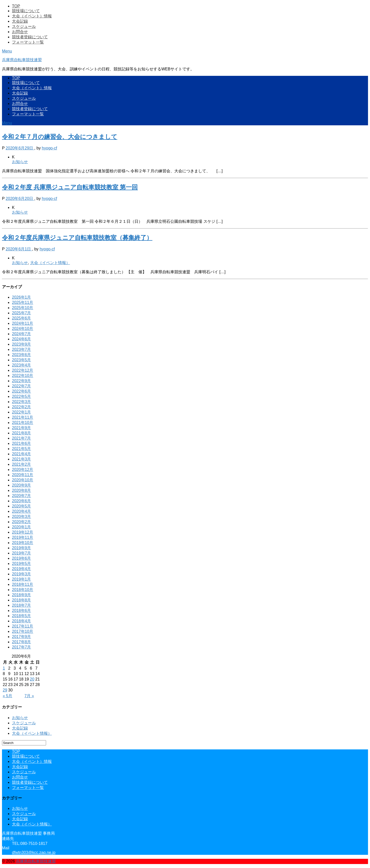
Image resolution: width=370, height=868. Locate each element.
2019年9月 (22, 548)
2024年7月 (22, 334)
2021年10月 (23, 423)
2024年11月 (23, 323)
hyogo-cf (49, 148)
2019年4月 (22, 569)
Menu (7, 51)
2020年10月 (23, 480)
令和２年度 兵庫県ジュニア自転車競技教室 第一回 (70, 187)
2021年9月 (22, 428)
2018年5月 (22, 616)
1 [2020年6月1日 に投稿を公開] (4, 668)
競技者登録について (30, 37)
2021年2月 (22, 464)
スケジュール (24, 26)
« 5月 (7, 696)
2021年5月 (22, 449)
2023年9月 (22, 344)
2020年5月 (22, 506)
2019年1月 (22, 579)
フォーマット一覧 (28, 42)
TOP (16, 6)
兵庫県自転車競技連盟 (22, 60)
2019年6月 (22, 558)
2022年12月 (23, 370)
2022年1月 (22, 412)
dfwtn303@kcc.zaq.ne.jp (34, 852)
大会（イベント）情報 (32, 16)
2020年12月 (23, 470)
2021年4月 (22, 454)
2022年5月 (22, 396)
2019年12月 (23, 532)
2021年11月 (23, 417)
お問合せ (20, 32)
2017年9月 (22, 637)
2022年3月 (22, 402)
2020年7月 (22, 496)
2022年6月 (22, 391)
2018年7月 (22, 605)
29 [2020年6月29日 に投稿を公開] (5, 690)
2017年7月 (22, 647)
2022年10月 (23, 376)
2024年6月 (22, 339)
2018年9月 (22, 595)
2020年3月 (22, 517)
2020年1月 (22, 527)
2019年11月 (23, 537)
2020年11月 (23, 475)
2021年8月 (22, 433)
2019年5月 (22, 564)
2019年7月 (22, 553)
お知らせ (20, 162)
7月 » (29, 696)
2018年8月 (22, 600)
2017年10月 (23, 631)
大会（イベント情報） (50, 263)
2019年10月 (23, 543)
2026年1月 (22, 297)
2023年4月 (22, 365)
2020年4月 (22, 511)
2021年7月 (22, 438)
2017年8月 (22, 642)
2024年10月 (23, 329)
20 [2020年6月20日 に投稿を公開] (32, 679)
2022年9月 (22, 381)
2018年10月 (23, 590)
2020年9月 (22, 485)
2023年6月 (22, 355)
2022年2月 (22, 407)
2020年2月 (22, 522)
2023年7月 (22, 349)
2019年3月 (22, 574)
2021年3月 (22, 459)
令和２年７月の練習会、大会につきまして (60, 137)
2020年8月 (22, 490)
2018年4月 (22, 621)
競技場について (26, 11)
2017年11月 (23, 626)
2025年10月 (23, 308)
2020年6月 (22, 501)
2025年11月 (23, 302)
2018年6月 (22, 611)
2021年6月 (22, 443)
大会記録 (20, 21)
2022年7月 (22, 386)
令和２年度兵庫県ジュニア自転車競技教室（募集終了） (77, 238)
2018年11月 (23, 584)
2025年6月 (22, 318)
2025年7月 (22, 313)
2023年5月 (22, 360)
